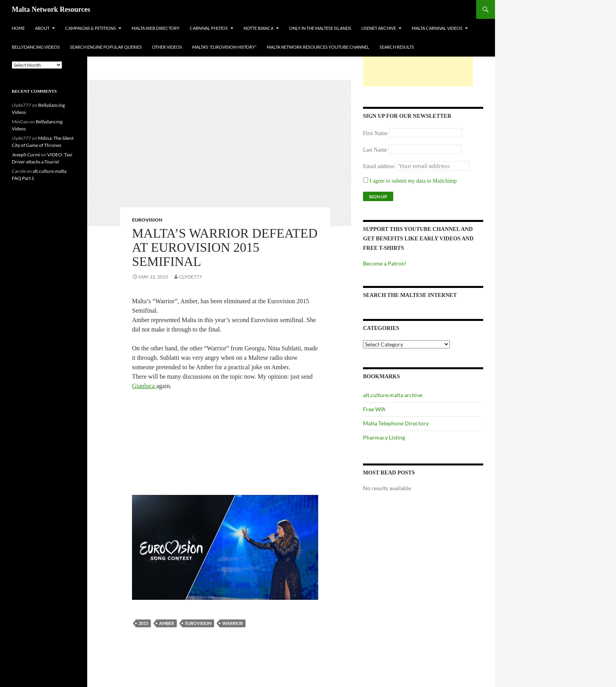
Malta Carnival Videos (437, 28)
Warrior (233, 623)
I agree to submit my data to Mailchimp (410, 181)
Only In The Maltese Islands (320, 28)
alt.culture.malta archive (393, 395)
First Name (375, 133)
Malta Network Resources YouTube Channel (318, 47)
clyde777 (191, 277)
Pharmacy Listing (384, 437)
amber (167, 623)
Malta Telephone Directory (396, 423)
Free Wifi (374, 409)
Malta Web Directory (156, 28)
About (42, 28)
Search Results (397, 47)
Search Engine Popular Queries (106, 47)
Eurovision (147, 220)
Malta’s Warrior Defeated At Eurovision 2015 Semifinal (225, 247)
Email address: (380, 166)
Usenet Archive (379, 28)
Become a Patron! (385, 263)
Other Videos (167, 47)
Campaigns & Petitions (91, 28)
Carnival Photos (209, 28)
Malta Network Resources (51, 9)
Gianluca (144, 386)
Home (18, 28)
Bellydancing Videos (36, 47)
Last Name (375, 150)
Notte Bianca (258, 28)
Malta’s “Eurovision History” (224, 47)
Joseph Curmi (26, 155)
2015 (143, 623)
